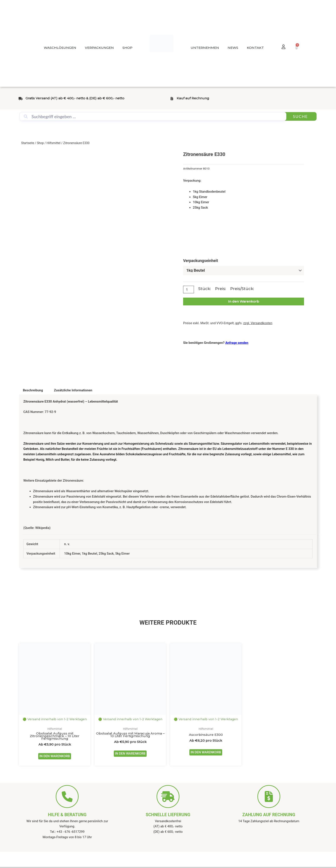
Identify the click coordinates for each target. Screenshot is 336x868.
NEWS (233, 48)
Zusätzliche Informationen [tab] (73, 390)
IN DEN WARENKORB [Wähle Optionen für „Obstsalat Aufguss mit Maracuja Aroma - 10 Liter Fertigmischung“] (130, 754)
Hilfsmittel (54, 143)
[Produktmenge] (189, 290)
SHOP (127, 48)
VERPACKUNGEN (99, 48)
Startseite (28, 143)
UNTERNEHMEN (205, 48)
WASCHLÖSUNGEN (60, 48)
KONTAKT (255, 48)
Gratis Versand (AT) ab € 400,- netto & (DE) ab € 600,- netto (75, 98)
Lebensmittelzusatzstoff (240, 449)
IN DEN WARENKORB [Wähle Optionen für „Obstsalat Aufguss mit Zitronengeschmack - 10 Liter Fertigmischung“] (55, 757)
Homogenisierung (136, 444)
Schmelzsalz (164, 444)
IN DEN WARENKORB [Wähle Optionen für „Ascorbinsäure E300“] (206, 753)
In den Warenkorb (244, 302)
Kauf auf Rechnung (193, 98)
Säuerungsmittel (201, 444)
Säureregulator (231, 444)
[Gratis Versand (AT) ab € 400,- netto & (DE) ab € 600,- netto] (21, 99)
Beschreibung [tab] (33, 390)
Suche (300, 116)
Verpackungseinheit (200, 261)
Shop (40, 143)
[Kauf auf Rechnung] (172, 99)
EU (214, 449)
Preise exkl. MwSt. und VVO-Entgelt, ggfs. (228, 323)
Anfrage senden (237, 343)
